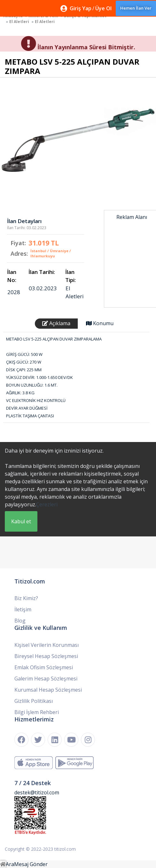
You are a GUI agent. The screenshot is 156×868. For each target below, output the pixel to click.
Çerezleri (47, 504)
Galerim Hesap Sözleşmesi (46, 679)
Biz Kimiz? (26, 598)
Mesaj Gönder (31, 864)
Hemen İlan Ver (136, 8)
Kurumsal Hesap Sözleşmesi (48, 690)
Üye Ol (103, 8)
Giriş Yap (81, 8)
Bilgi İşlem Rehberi (37, 712)
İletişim (23, 609)
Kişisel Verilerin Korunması (47, 645)
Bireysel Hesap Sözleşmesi (46, 656)
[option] (78, 141)
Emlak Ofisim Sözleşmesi (44, 667)
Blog (20, 621)
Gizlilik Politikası (34, 701)
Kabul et (21, 521)
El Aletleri (19, 22)
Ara (10, 864)
